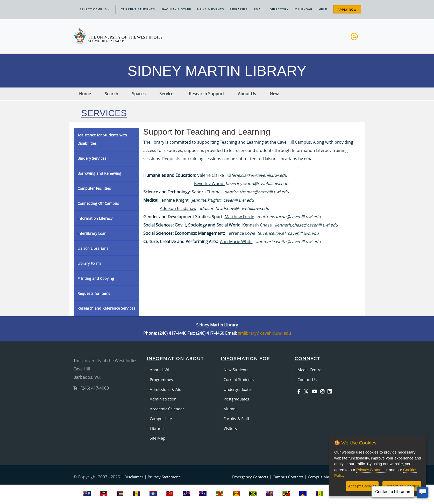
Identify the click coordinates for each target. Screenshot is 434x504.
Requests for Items (94, 293)
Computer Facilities (94, 188)
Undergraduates (238, 389)
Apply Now (347, 10)
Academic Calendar (167, 409)
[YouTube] (315, 391)
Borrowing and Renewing (99, 173)
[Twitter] (307, 391)
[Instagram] (323, 391)
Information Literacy (95, 218)
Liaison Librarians (93, 248)
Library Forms (89, 263)
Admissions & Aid (166, 389)
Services (104, 113)
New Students (236, 370)
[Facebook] (300, 391)
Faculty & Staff (177, 9)
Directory (279, 9)
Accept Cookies (362, 486)
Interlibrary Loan (92, 233)
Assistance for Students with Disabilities (102, 139)
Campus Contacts (288, 477)
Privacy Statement (164, 477)
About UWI (159, 370)
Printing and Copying (96, 278)
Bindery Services (92, 158)
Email (259, 9)
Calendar (304, 9)
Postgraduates (236, 399)
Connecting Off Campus (98, 203)
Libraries (239, 9)
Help (323, 9)
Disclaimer (134, 477)
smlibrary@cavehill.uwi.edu (264, 333)
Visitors (230, 428)
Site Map (158, 438)
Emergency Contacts (250, 477)
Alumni (230, 409)
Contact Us (307, 379)
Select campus (93, 9)
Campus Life (161, 419)
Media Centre (309, 370)
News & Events (211, 9)
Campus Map (320, 477)
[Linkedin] (331, 391)
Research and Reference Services (106, 308)
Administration (163, 399)
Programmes (161, 379)
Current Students (138, 9)
